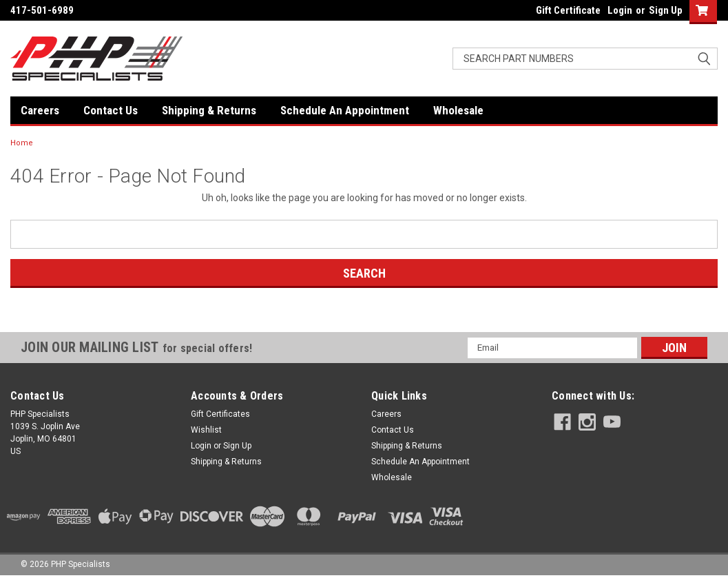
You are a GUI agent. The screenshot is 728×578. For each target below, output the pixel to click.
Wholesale (458, 110)
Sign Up (666, 10)
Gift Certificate (568, 10)
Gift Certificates (220, 414)
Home (22, 143)
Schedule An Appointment (345, 110)
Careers (40, 110)
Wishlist (206, 430)
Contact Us (111, 110)
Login (620, 10)
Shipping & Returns (209, 110)
